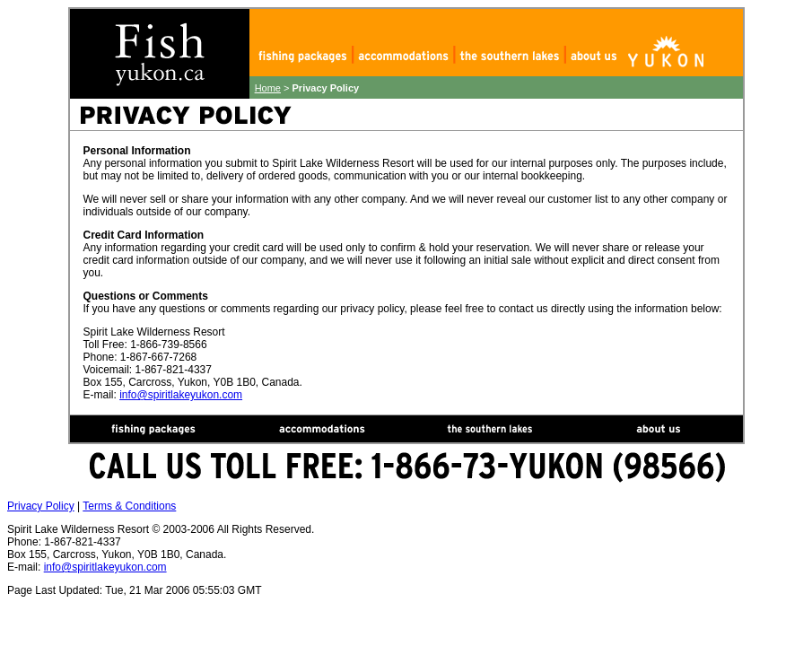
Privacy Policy (41, 506)
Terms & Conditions (129, 506)
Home (268, 88)
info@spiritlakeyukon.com (181, 395)
